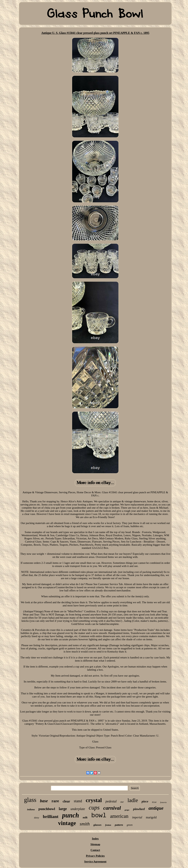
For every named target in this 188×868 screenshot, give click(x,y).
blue (154, 802)
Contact (95, 850)
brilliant (51, 817)
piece (145, 801)
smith (85, 824)
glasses (97, 825)
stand (78, 801)
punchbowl (47, 809)
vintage (67, 823)
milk (85, 818)
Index (95, 839)
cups (94, 807)
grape (127, 810)
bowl (99, 816)
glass (30, 800)
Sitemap (95, 844)
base (44, 801)
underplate (78, 809)
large (63, 809)
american (119, 816)
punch (71, 815)
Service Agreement (95, 862)
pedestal (111, 801)
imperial (137, 817)
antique (156, 808)
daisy (36, 818)
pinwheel (139, 809)
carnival (112, 808)
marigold (151, 817)
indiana (31, 809)
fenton (108, 825)
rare (55, 801)
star (122, 802)
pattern (119, 825)
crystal (94, 800)
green (130, 825)
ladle (133, 800)
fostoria (163, 802)
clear (66, 801)
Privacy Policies (95, 856)
